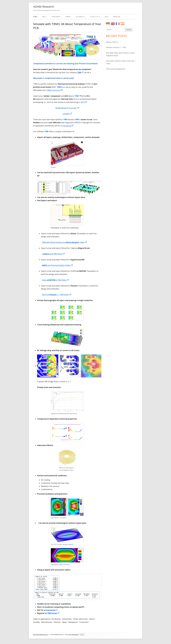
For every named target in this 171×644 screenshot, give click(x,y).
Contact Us (94, 17)
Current (68, 17)
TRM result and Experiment (115, 69)
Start (35, 17)
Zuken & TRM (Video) (55, 280)
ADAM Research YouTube (67, 108)
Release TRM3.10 (112, 42)
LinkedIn (67, 114)
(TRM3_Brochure (54, 90)
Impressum (117, 17)
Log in (82, 635)
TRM (44, 17)
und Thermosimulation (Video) (57, 265)
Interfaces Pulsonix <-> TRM (116, 47)
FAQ (84, 102)
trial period (68, 126)
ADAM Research (44, 7)
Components (56, 17)
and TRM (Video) (54, 254)
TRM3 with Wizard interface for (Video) (65, 242)
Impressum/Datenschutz (40, 635)
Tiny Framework (74, 635)
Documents (80, 17)
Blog (106, 17)
